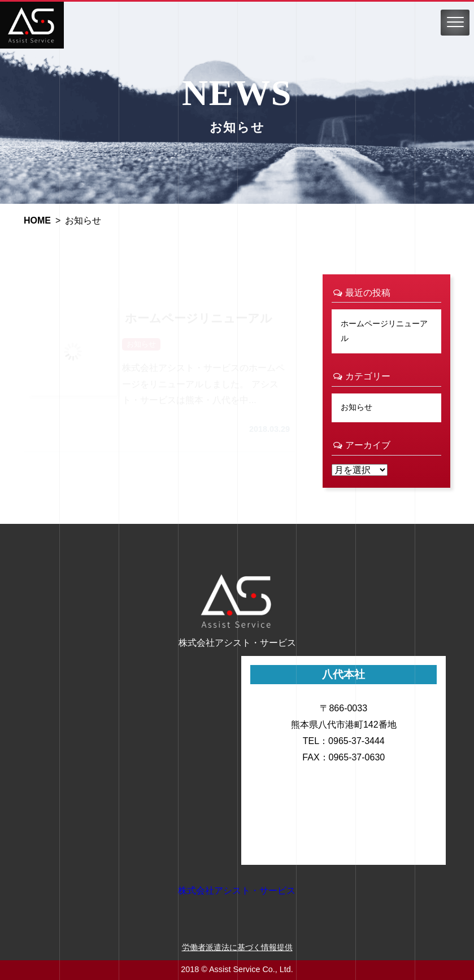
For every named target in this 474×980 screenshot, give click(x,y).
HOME (37, 220)
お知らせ (356, 407)
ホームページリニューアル (384, 331)
